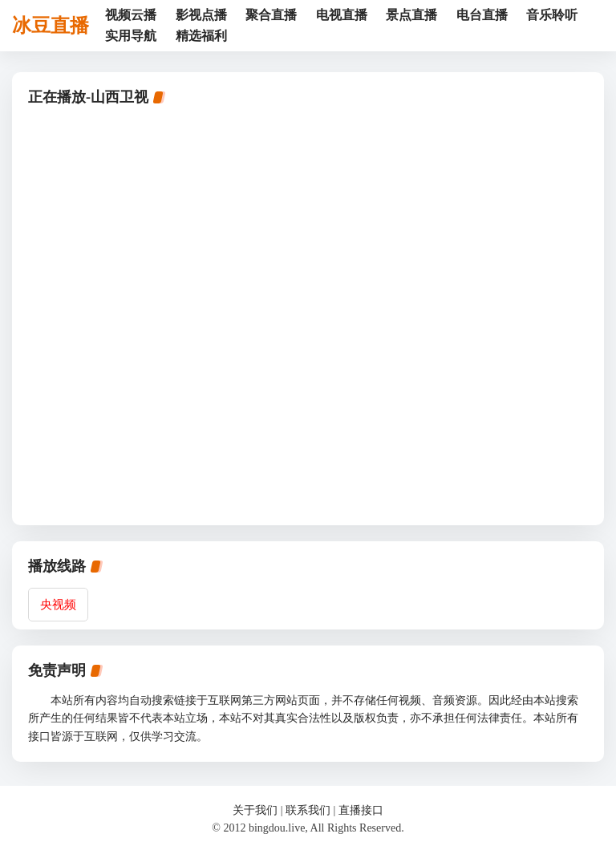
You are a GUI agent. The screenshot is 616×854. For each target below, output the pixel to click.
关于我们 (255, 810)
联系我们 (308, 810)
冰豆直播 (51, 26)
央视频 (58, 605)
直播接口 (361, 810)
